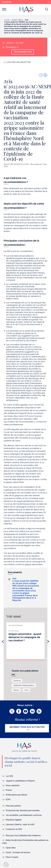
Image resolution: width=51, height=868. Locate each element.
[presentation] (3, 641)
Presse (9, 790)
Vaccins (16, 690)
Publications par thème (16, 795)
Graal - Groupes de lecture (18, 852)
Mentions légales (14, 820)
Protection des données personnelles (23, 810)
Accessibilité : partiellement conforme (24, 815)
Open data (11, 848)
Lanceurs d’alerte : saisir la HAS (20, 824)
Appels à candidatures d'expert (20, 781)
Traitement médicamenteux (24, 685)
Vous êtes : (7, 2)
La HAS (10, 776)
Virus (26, 690)
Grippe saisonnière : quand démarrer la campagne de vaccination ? (25, 637)
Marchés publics (14, 806)
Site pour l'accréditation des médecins (23, 835)
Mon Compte (12, 857)
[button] (47, 9)
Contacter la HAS (14, 829)
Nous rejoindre (13, 785)
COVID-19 (17, 681)
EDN (8, 799)
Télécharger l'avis (23, 52)
